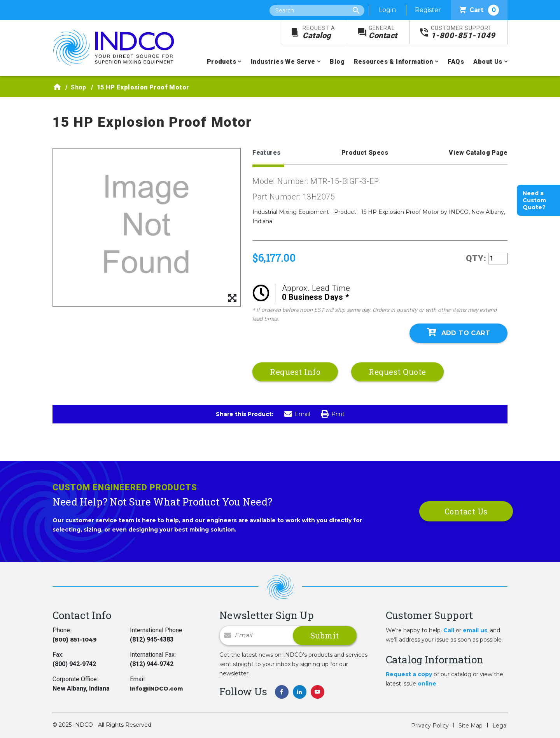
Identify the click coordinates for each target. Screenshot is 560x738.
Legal (500, 726)
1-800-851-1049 (463, 32)
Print (333, 414)
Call (449, 630)
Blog (337, 62)
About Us (488, 62)
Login (387, 10)
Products (221, 62)
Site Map (471, 726)
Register (428, 10)
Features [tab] (266, 153)
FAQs (456, 62)
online (427, 684)
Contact (383, 32)
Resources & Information (393, 62)
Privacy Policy (430, 726)
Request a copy (409, 674)
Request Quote (397, 372)
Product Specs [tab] (365, 153)
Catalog (319, 32)
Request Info (295, 372)
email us (475, 630)
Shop (79, 87)
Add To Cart (458, 332)
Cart (479, 10)
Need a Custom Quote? (534, 200)
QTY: (476, 258)
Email (297, 414)
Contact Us (466, 511)
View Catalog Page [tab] (478, 153)
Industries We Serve (283, 62)
